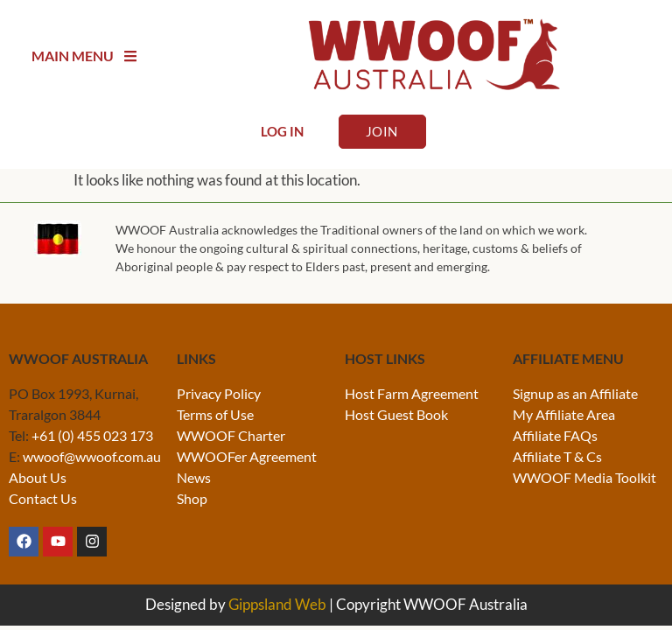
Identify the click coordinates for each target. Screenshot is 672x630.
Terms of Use (215, 414)
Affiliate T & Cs (557, 456)
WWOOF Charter (231, 435)
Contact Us (43, 498)
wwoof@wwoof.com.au (92, 456)
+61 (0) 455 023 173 (92, 435)
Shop (192, 498)
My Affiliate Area (564, 414)
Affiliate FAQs (555, 435)
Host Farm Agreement (412, 393)
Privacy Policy (219, 393)
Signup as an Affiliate (575, 393)
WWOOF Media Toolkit (584, 477)
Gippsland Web (277, 604)
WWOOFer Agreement (247, 456)
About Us (38, 477)
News (194, 477)
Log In (282, 131)
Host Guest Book (396, 414)
